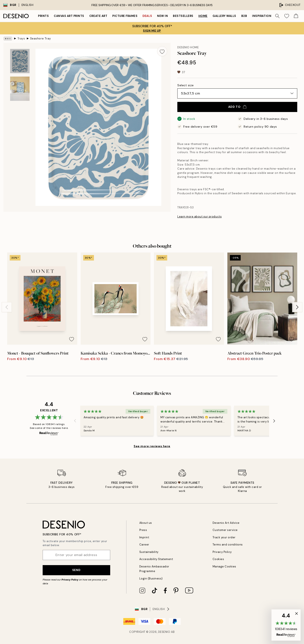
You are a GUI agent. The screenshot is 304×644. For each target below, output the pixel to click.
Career (144, 545)
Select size (185, 85)
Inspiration (262, 16)
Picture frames (125, 16)
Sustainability (149, 552)
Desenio (164, 632)
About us (146, 523)
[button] (286, 625)
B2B (244, 16)
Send (76, 570)
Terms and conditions (228, 545)
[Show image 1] (20, 61)
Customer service (225, 530)
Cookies (218, 559)
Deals (147, 16)
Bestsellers (183, 16)
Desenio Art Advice (226, 523)
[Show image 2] (20, 89)
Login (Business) (151, 579)
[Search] (277, 16)
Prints (43, 16)
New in (162, 16)
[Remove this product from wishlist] (162, 51)
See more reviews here (152, 446)
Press (143, 530)
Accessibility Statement (156, 559)
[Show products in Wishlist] (287, 16)
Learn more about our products (199, 217)
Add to (237, 107)
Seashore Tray (41, 38)
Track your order (224, 537)
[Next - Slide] (297, 307)
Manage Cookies (224, 566)
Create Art (98, 16)
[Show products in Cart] (296, 16)
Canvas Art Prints (69, 16)
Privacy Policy (70, 580)
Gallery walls (224, 16)
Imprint (144, 537)
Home (203, 16)
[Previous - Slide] (7, 307)
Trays (21, 38)
